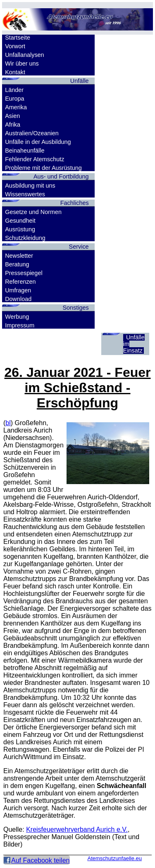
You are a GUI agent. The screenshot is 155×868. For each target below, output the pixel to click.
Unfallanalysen (24, 55)
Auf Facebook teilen (40, 860)
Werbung (17, 317)
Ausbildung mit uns (30, 186)
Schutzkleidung (25, 238)
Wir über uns (22, 64)
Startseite (18, 38)
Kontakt (15, 72)
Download (18, 299)
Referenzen (20, 282)
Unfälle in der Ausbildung (38, 142)
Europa (14, 99)
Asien (12, 116)
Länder (14, 90)
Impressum (20, 325)
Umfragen (18, 290)
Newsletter (19, 256)
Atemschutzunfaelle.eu (114, 858)
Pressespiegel (24, 273)
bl (8, 423)
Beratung (17, 264)
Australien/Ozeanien (32, 133)
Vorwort (15, 46)
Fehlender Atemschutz (35, 159)
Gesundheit (20, 221)
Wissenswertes (25, 194)
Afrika (13, 125)
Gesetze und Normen (33, 212)
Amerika (16, 107)
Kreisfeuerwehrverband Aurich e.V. (77, 829)
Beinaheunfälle (25, 151)
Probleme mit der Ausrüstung (43, 168)
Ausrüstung (20, 229)
